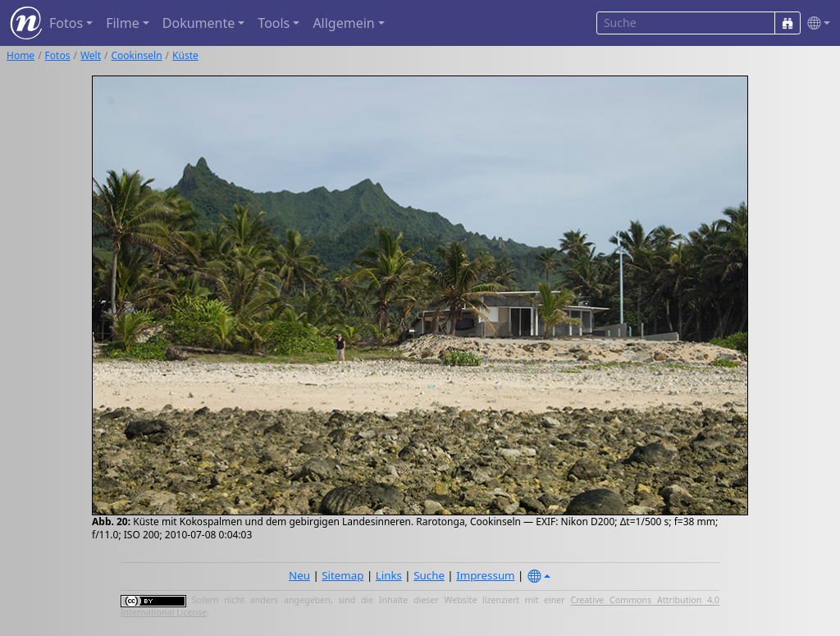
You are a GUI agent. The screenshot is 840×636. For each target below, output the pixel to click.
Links (389, 575)
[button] (815, 23)
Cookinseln (137, 55)
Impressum (485, 575)
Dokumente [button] (199, 23)
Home (21, 55)
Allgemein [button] (343, 23)
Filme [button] (123, 23)
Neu (299, 575)
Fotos (58, 55)
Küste (185, 55)
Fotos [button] (66, 23)
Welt (91, 55)
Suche (429, 575)
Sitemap (342, 575)
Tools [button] (274, 23)
